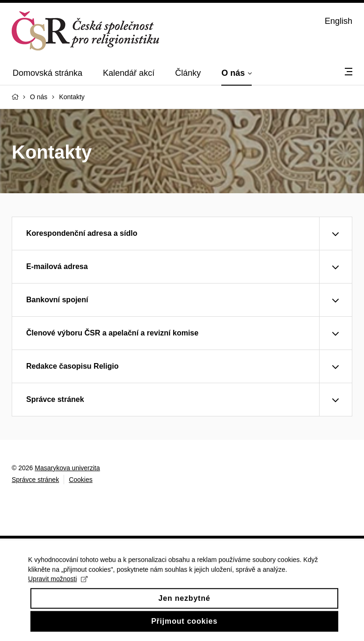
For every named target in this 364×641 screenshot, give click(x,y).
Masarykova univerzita (67, 468)
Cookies (81, 480)
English (339, 21)
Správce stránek (35, 480)
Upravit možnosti (58, 585)
